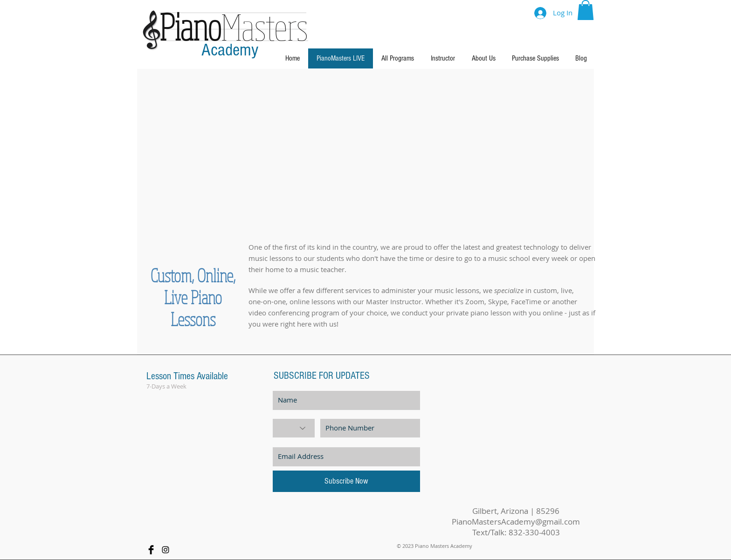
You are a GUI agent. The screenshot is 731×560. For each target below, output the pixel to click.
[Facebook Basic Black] (151, 550)
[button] (586, 10)
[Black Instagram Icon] (166, 550)
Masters (234, 26)
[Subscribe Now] (346, 481)
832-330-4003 (534, 532)
